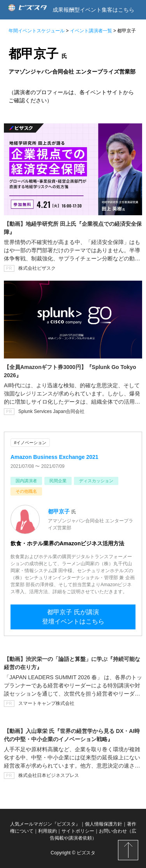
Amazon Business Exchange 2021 (55, 457)
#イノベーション (30, 443)
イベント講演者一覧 (91, 31)
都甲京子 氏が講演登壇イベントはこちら (73, 617)
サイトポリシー (78, 831)
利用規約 (47, 831)
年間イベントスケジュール (37, 31)
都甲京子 (59, 511)
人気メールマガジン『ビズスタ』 (45, 824)
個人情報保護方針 (104, 824)
